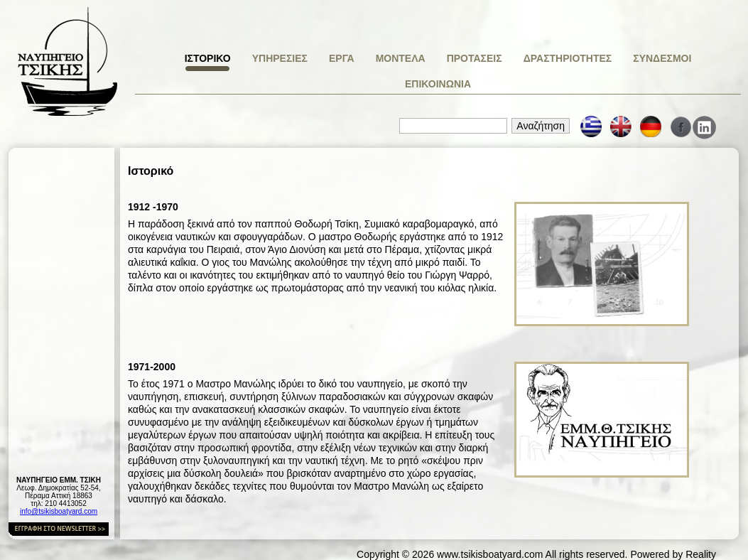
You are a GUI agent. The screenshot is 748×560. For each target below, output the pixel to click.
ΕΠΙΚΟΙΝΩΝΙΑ (438, 84)
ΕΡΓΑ (342, 58)
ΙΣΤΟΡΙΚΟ (208, 58)
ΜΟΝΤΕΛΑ (401, 58)
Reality (701, 554)
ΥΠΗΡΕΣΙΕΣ (280, 58)
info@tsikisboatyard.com (59, 511)
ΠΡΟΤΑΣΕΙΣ (475, 58)
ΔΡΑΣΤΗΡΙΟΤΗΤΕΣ (568, 58)
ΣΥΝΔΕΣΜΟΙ (662, 58)
